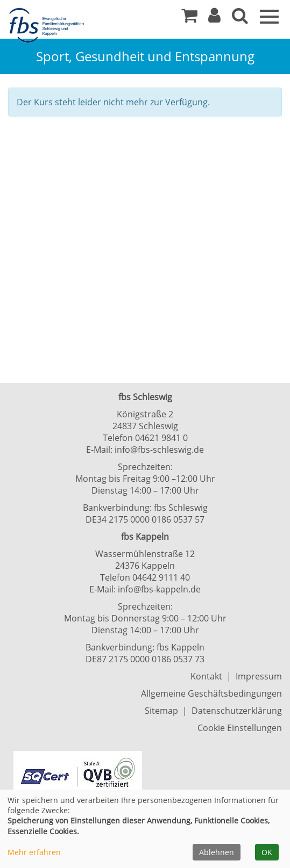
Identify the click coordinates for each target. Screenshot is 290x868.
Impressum (259, 676)
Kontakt (206, 676)
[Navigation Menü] (269, 16)
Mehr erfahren (34, 852)
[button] (214, 18)
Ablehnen (217, 852)
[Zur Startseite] (48, 26)
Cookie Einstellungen (240, 728)
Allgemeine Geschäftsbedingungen (211, 693)
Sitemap (161, 711)
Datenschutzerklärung (237, 711)
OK (267, 852)
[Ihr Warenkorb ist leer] (189, 18)
